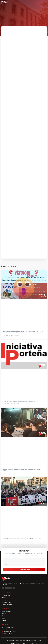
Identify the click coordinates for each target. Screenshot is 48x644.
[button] (46, 2)
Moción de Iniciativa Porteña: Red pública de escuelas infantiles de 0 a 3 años (20, 401)
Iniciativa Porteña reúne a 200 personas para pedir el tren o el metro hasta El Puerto (22, 539)
